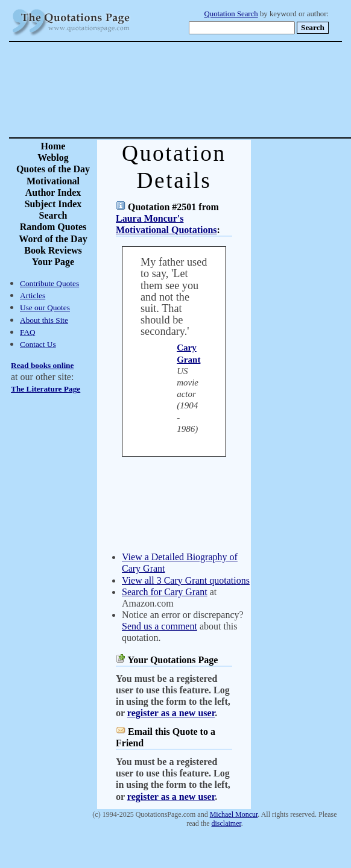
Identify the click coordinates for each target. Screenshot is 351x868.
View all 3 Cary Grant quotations (186, 580)
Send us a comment (160, 626)
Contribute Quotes (49, 283)
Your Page (53, 262)
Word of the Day (53, 239)
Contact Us (38, 344)
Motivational (53, 181)
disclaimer (226, 823)
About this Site (44, 320)
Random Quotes (53, 227)
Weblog (53, 158)
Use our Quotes (45, 308)
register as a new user (171, 713)
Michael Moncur (234, 814)
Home (53, 146)
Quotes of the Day (53, 169)
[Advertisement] (218, 90)
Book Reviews (53, 250)
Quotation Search (231, 14)
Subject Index (53, 204)
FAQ (28, 332)
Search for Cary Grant (165, 592)
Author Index (53, 192)
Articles (33, 295)
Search (53, 215)
